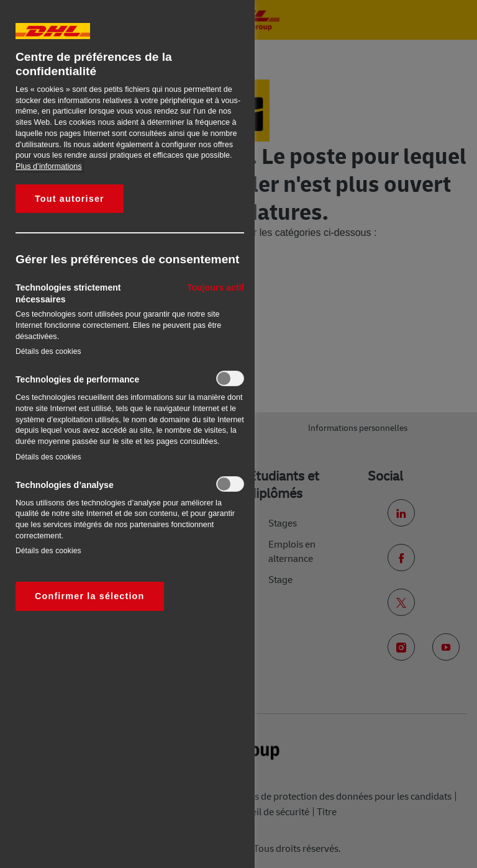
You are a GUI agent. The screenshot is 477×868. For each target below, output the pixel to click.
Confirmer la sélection (90, 596)
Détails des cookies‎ (48, 351)
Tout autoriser (70, 199)
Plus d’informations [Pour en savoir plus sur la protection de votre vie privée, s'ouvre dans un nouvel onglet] (49, 166)
